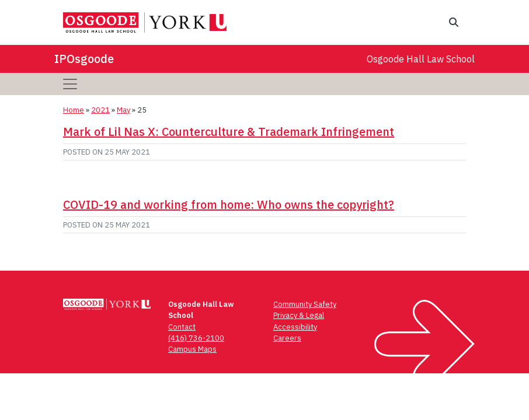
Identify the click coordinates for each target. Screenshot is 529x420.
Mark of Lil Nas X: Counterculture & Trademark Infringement (229, 132)
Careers (287, 338)
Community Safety (305, 304)
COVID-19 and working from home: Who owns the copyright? (229, 204)
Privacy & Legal (299, 315)
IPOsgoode (84, 59)
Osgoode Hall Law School (421, 59)
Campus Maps (192, 349)
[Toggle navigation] (70, 84)
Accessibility (295, 327)
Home (74, 110)
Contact (182, 327)
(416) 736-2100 (196, 338)
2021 (100, 110)
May (123, 110)
